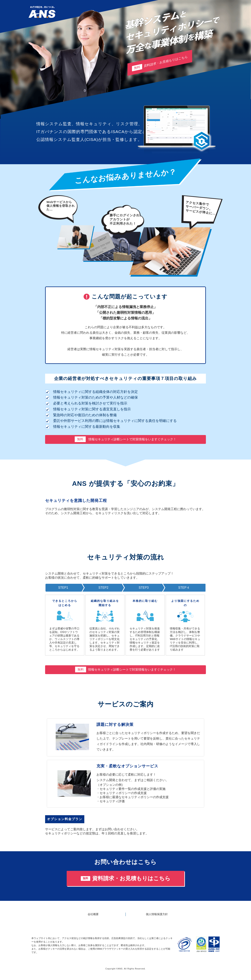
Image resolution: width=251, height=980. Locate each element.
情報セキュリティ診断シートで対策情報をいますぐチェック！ (125, 439)
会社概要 (93, 914)
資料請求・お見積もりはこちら (160, 63)
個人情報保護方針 (157, 914)
